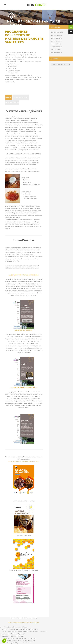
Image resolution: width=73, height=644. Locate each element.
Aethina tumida (12, 103)
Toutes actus (56, 53)
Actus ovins (56, 44)
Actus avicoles (57, 35)
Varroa (8, 97)
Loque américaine (21, 97)
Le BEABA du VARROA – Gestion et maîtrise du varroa (24, 461)
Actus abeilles (57, 32)
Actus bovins (56, 38)
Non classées (56, 50)
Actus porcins (57, 47)
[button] (4, 641)
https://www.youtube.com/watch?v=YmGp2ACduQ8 (24, 623)
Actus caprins (57, 41)
